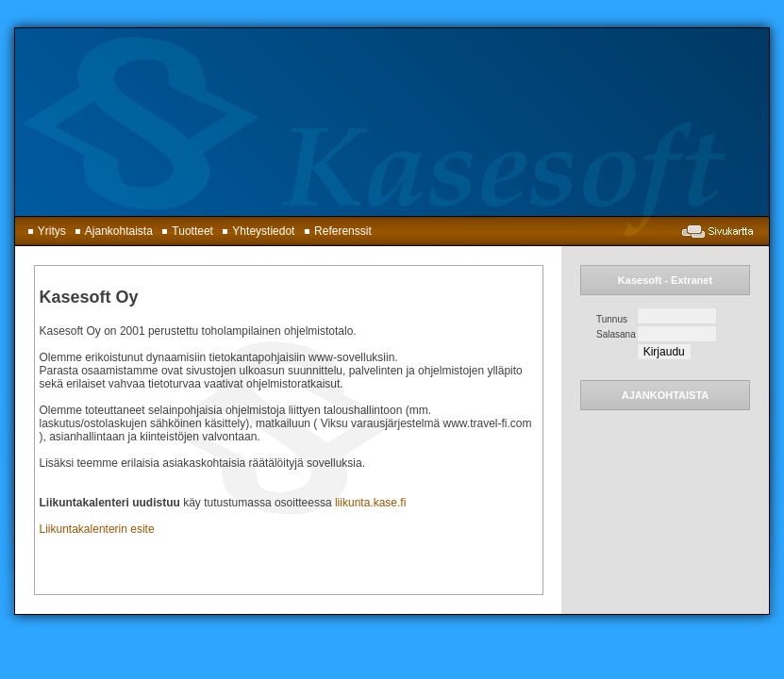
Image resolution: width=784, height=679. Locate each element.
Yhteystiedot (255, 231)
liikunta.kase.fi (370, 503)
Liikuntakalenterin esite (97, 529)
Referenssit (335, 231)
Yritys (44, 231)
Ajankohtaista (111, 231)
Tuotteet (184, 231)
